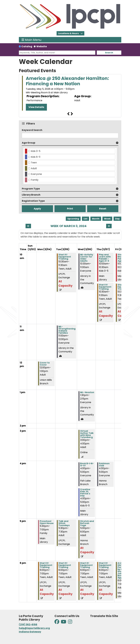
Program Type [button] (31, 189)
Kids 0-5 (36, 151)
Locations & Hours (69, 33)
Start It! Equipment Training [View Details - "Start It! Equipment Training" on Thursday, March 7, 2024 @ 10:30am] (105, 287)
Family (35, 180)
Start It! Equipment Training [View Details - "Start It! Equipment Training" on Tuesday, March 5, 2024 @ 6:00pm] (65, 565)
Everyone (36, 174)
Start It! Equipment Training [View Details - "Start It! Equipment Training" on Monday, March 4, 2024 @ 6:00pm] (46, 565)
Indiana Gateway (30, 632)
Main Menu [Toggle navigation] (31, 40)
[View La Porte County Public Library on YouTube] (64, 623)
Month (96, 219)
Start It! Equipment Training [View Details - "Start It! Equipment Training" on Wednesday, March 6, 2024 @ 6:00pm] (86, 565)
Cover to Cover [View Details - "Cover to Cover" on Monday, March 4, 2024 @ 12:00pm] (45, 364)
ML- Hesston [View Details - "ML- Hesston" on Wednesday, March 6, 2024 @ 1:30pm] (87, 392)
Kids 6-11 (36, 157)
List (86, 219)
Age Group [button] (29, 143)
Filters (31, 124)
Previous (68, 114)
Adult (34, 168)
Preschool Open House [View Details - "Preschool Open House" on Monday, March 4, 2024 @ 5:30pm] (47, 522)
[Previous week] (28, 226)
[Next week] (109, 226)
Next (72, 114)
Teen (34, 163)
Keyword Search (32, 130)
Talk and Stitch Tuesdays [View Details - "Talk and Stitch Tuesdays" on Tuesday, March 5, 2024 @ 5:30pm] (64, 523)
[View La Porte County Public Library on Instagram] (70, 623)
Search (109, 53)
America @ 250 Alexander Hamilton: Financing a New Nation (67, 81)
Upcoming (73, 219)
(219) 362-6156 (28, 625)
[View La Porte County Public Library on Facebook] (57, 623)
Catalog (27, 46)
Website (42, 46)
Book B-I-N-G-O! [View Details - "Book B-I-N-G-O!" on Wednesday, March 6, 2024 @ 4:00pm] (87, 465)
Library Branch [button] (31, 195)
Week (107, 219)
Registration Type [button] (33, 201)
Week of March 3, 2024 (69, 226)
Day (117, 219)
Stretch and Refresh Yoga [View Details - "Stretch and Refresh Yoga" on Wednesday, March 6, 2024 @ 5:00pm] (87, 523)
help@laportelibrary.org (34, 628)
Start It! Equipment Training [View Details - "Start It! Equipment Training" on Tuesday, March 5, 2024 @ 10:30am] (65, 257)
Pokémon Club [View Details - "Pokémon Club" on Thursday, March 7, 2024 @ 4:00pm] (104, 465)
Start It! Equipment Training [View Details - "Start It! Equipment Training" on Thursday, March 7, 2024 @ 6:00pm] (105, 565)
